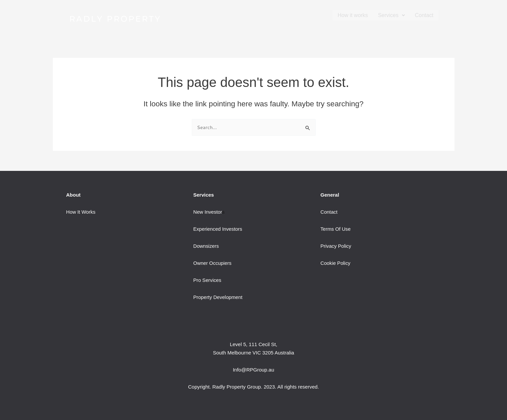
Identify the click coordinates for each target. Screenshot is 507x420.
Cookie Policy (335, 263)
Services (391, 15)
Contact (424, 15)
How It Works (81, 212)
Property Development (218, 297)
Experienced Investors (218, 229)
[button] (391, 15)
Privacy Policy (336, 246)
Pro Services (207, 280)
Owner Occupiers (213, 263)
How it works (353, 15)
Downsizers (206, 246)
